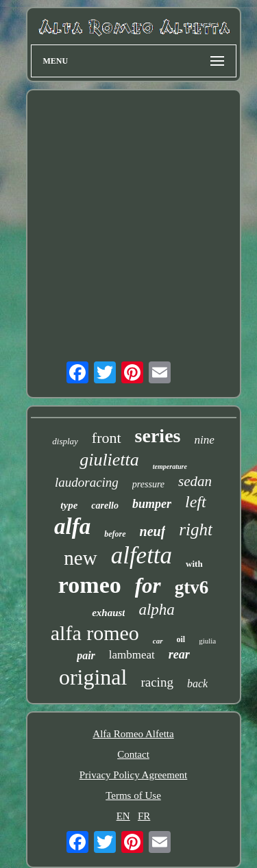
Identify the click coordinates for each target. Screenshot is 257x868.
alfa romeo (95, 633)
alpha (156, 610)
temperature (170, 467)
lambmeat (132, 655)
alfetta (142, 556)
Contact (133, 754)
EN (123, 816)
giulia (207, 641)
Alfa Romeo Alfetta (133, 734)
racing (157, 682)
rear (179, 654)
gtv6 (192, 587)
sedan (195, 481)
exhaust (108, 613)
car (158, 641)
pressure (148, 484)
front (107, 438)
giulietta (109, 460)
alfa (72, 526)
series (158, 436)
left (196, 502)
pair (86, 655)
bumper (152, 504)
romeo (90, 585)
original (93, 677)
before (115, 534)
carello (105, 506)
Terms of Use (133, 795)
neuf (153, 531)
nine (204, 440)
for (148, 586)
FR (144, 816)
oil (181, 639)
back (197, 684)
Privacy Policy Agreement (133, 775)
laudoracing (87, 482)
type (69, 505)
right (196, 529)
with (194, 564)
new (80, 558)
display (65, 441)
